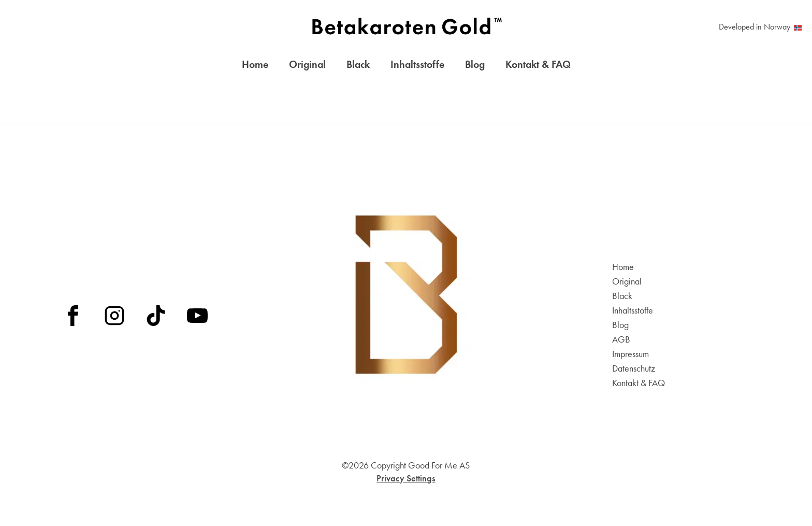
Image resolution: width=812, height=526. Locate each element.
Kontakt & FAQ (538, 66)
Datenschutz (634, 368)
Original (307, 66)
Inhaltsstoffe (417, 66)
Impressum (630, 354)
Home (255, 66)
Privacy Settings (406, 478)
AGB (621, 339)
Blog (475, 66)
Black (358, 66)
